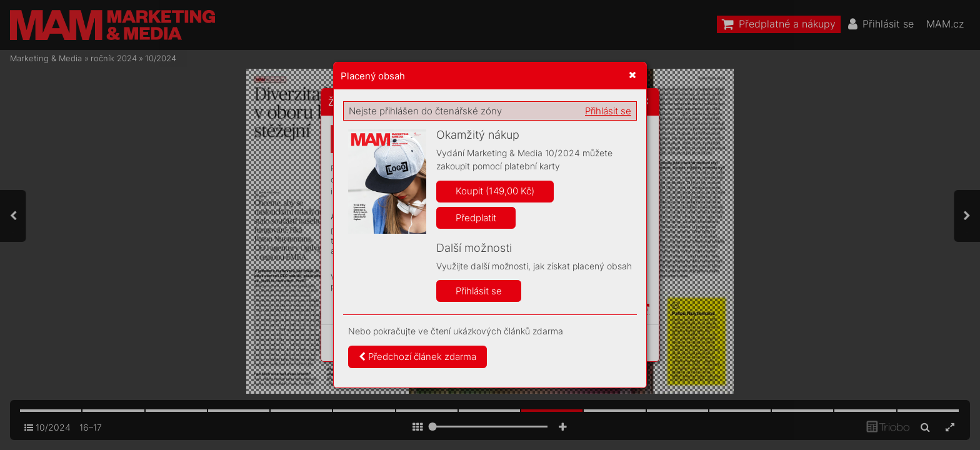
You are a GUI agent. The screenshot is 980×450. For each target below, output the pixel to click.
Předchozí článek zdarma (417, 357)
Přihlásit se (608, 111)
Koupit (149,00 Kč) (495, 191)
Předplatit (476, 218)
